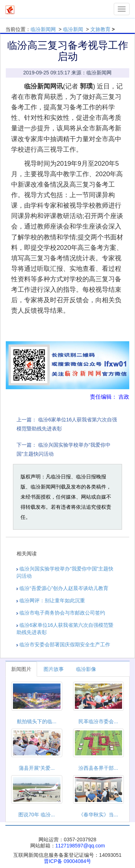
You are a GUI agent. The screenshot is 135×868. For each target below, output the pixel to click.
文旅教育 (100, 29)
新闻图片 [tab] (21, 669)
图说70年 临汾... (37, 815)
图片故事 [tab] (54, 669)
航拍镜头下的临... (37, 721)
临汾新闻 (73, 29)
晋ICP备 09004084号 (68, 861)
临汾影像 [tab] (86, 669)
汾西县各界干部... (98, 768)
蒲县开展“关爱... (37, 768)
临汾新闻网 (43, 29)
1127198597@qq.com (80, 846)
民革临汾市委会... (98, 721)
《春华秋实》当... (98, 815)
